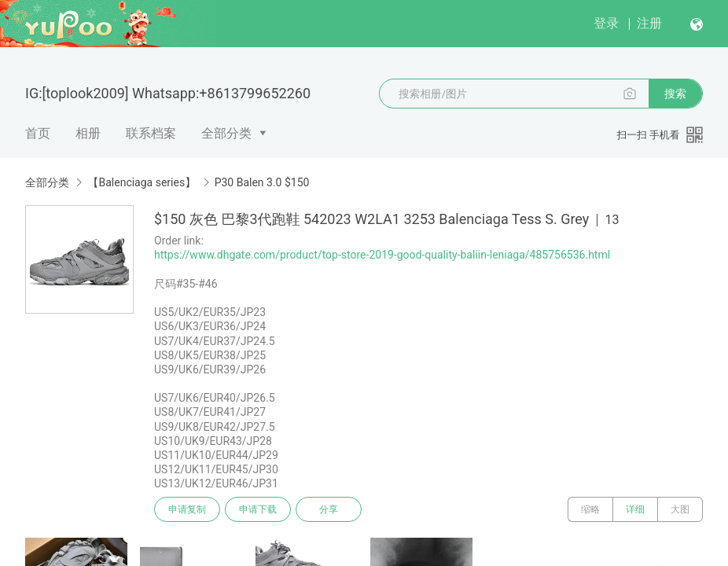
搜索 (675, 94)
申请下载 (258, 509)
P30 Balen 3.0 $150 (262, 182)
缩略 (590, 509)
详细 (635, 509)
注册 (649, 23)
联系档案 (151, 133)
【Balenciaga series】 (142, 182)
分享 (329, 509)
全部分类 (226, 133)
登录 (606, 23)
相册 (88, 133)
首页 (38, 133)
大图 (680, 509)
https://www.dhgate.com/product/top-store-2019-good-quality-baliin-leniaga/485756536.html (382, 255)
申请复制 (187, 509)
